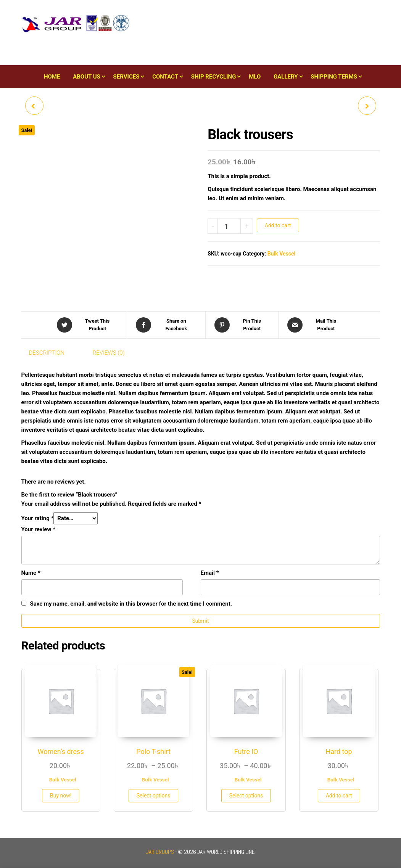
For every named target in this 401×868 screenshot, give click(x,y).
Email (210, 573)
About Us (87, 77)
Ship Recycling (214, 77)
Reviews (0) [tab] (109, 353)
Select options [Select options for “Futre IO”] (246, 796)
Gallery (286, 77)
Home (52, 77)
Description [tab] (47, 353)
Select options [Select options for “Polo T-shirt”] (154, 796)
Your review (38, 529)
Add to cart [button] (339, 796)
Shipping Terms (334, 77)
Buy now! (61, 796)
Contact (165, 77)
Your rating (38, 518)
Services (126, 77)
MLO (255, 77)
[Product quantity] (229, 226)
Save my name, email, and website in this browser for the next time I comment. (131, 604)
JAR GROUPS (160, 852)
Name (31, 573)
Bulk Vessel (282, 254)
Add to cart (278, 225)
